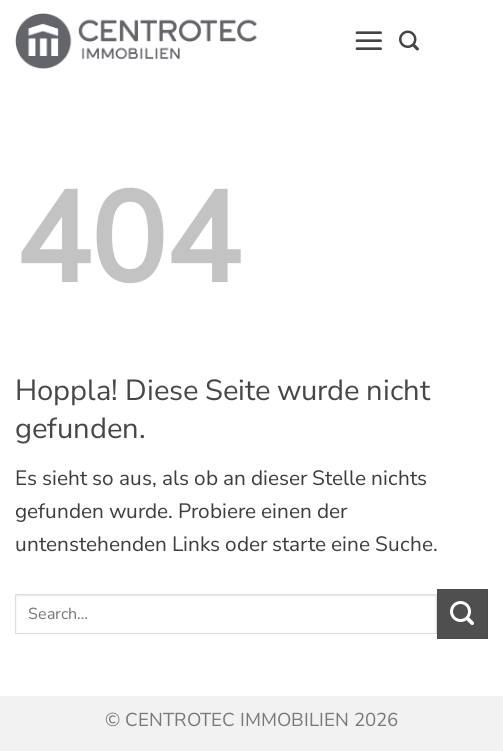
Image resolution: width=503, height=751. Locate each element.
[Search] (409, 41)
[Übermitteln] (462, 614)
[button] (369, 41)
